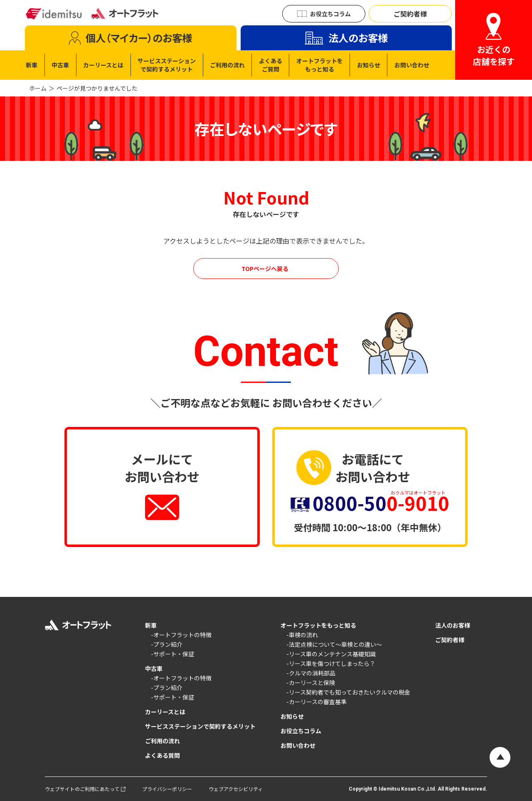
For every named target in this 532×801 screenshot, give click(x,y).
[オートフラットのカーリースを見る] (266, 269)
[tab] (131, 38)
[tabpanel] (228, 65)
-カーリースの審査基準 (316, 702)
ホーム (38, 88)
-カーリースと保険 (311, 683)
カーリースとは (165, 712)
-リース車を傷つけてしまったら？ (331, 663)
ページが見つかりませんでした (97, 88)
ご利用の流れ (163, 741)
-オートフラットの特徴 (181, 635)
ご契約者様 (450, 640)
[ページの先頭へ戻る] (500, 757)
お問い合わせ (298, 745)
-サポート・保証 (172, 654)
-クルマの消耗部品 (311, 673)
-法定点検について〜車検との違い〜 (334, 644)
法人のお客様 (453, 625)
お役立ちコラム (301, 731)
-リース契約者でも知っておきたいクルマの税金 (348, 692)
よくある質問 (163, 755)
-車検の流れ (302, 635)
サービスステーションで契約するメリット (200, 726)
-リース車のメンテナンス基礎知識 (331, 654)
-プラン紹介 (167, 644)
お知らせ (292, 716)
